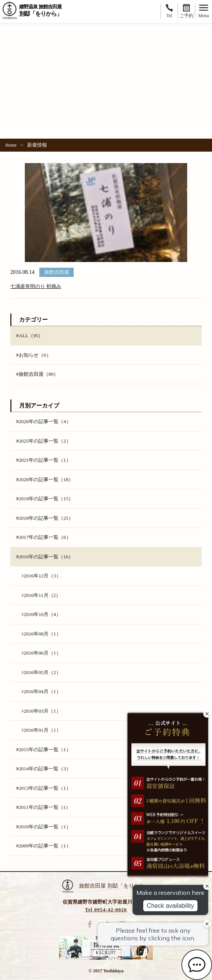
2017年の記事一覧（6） (44, 537)
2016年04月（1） (41, 691)
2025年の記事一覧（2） (44, 441)
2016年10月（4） (41, 614)
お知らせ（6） (34, 355)
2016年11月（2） (41, 595)
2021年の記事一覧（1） (44, 460)
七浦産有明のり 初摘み (36, 286)
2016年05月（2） (41, 672)
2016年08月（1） (41, 634)
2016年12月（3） (41, 576)
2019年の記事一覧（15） (45, 499)
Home (11, 145)
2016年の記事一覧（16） (45, 557)
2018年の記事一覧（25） (45, 518)
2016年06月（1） (41, 653)
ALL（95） (30, 336)
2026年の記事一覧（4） (44, 421)
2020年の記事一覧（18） (45, 479)
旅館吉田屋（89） (37, 374)
